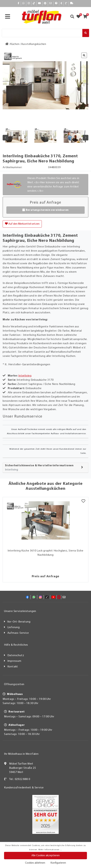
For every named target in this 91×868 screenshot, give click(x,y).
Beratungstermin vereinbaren (45, 210)
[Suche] (42, 33)
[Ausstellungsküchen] (34, 44)
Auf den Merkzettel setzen (22, 224)
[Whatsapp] (24, 3)
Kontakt (13, 667)
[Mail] (51, 3)
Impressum (14, 661)
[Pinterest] (45, 3)
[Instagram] (29, 3)
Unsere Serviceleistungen (20, 611)
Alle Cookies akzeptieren (45, 856)
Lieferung (14, 627)
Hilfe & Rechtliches (16, 645)
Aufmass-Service (18, 633)
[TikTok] (34, 3)
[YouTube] (40, 3)
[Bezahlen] (62, 3)
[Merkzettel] (83, 502)
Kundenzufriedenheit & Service (24, 788)
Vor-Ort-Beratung (19, 622)
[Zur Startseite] (7, 44)
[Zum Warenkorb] (86, 17)
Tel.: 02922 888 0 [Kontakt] (20, 779)
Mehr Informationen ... (50, 850)
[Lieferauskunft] (72, 3)
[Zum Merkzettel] (80, 17)
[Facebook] (19, 3)
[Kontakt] (66, 3)
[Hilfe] (56, 3)
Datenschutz (16, 655)
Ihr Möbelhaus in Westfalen (21, 754)
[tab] (45, 468)
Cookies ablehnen (35, 863)
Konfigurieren (58, 863)
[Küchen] (15, 44)
